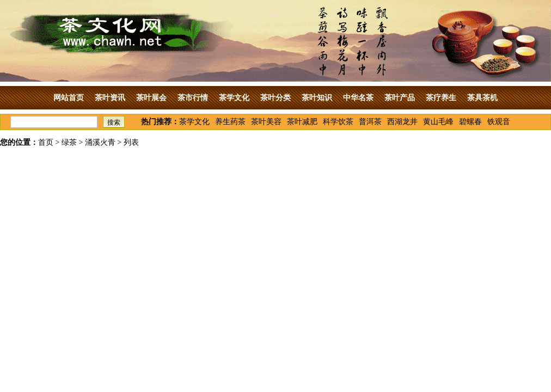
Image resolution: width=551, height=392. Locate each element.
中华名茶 (358, 98)
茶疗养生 (441, 98)
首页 (46, 142)
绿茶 (69, 142)
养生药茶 (230, 122)
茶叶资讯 (110, 98)
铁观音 (499, 122)
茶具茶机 (482, 98)
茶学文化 (234, 98)
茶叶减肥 (302, 122)
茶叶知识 (317, 98)
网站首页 (69, 98)
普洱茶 (370, 122)
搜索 (114, 122)
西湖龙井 (402, 122)
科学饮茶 (338, 122)
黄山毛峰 (438, 122)
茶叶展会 (151, 98)
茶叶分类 (275, 98)
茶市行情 (193, 98)
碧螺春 (470, 122)
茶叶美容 (266, 122)
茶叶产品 (400, 98)
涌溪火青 (100, 142)
